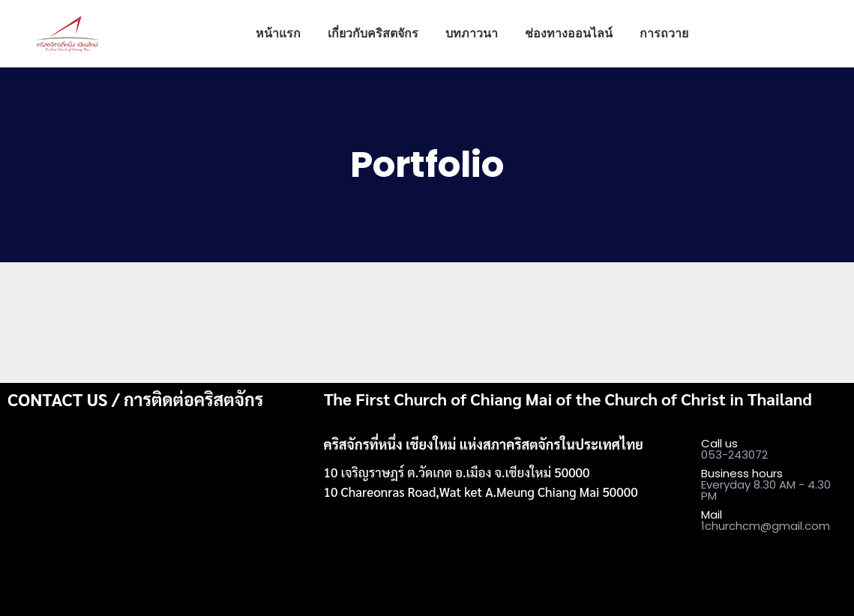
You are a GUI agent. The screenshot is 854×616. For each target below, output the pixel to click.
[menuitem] (278, 34)
